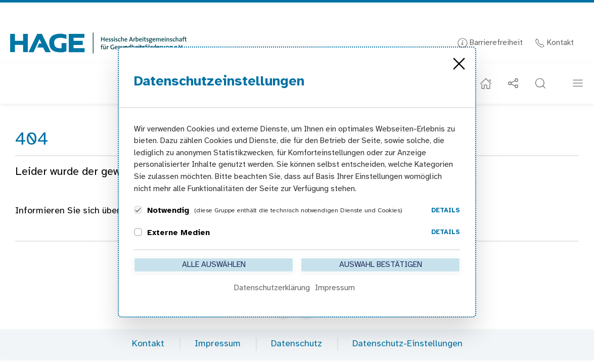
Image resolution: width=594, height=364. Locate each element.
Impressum (218, 344)
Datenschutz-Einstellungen (407, 344)
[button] (540, 83)
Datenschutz (296, 344)
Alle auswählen (214, 265)
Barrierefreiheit (490, 43)
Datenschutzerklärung (272, 288)
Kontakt (554, 43)
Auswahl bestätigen (381, 265)
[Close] (459, 64)
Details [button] (446, 211)
